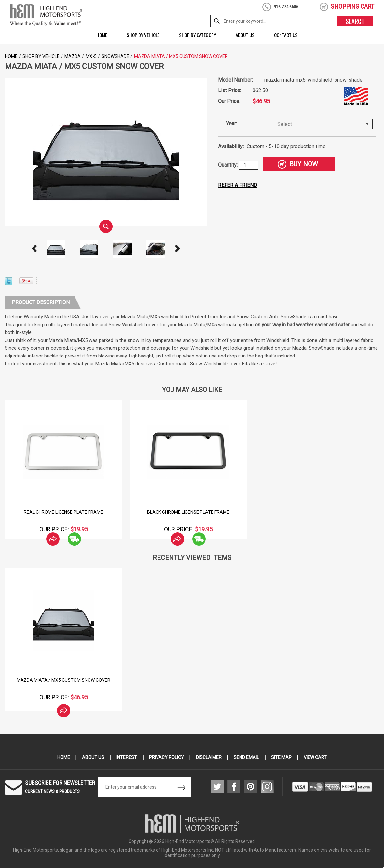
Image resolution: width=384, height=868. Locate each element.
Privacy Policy (166, 757)
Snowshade (115, 56)
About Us (245, 35)
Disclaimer (209, 757)
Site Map (281, 757)
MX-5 (91, 56)
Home (102, 35)
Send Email (246, 757)
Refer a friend (238, 185)
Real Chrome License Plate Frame (63, 512)
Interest (127, 757)
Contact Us (286, 35)
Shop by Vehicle (143, 35)
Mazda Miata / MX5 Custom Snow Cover (63, 680)
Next (177, 249)
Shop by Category (198, 35)
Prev (34, 249)
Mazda (73, 56)
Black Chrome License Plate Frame (188, 512)
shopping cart (352, 7)
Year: (232, 124)
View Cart (315, 757)
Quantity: (228, 165)
